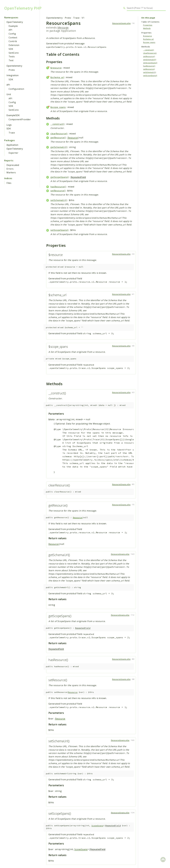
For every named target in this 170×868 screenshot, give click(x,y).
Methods (147, 28)
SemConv (14, 53)
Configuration (16, 89)
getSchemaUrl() (59, 147)
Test (11, 60)
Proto (12, 70)
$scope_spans (58, 107)
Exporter (13, 153)
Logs (9, 125)
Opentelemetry (14, 66)
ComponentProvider (20, 119)
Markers (11, 172)
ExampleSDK (13, 115)
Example (13, 26)
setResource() (58, 191)
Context (13, 38)
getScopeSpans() (60, 177)
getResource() (58, 138)
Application (12, 145)
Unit (9, 94)
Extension (14, 45)
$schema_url (57, 77)
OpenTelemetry (15, 22)
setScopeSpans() (59, 230)
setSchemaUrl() (59, 200)
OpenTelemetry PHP (23, 8)
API (10, 30)
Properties (148, 25)
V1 (83, 18)
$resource (56, 68)
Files (9, 183)
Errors (10, 169)
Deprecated (13, 165)
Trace (12, 133)
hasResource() (58, 187)
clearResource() (59, 134)
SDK (11, 49)
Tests (12, 57)
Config (12, 34)
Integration (12, 75)
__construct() (57, 124)
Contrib (13, 41)
